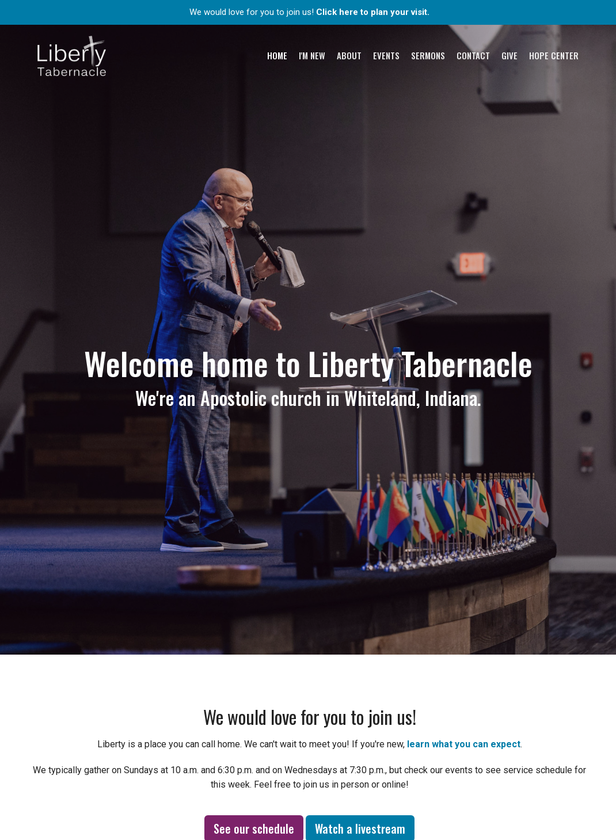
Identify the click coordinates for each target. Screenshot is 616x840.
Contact (473, 55)
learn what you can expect (464, 744)
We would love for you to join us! (309, 12)
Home (277, 55)
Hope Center (554, 55)
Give (509, 55)
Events (386, 55)
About (349, 55)
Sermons (428, 55)
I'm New (312, 55)
